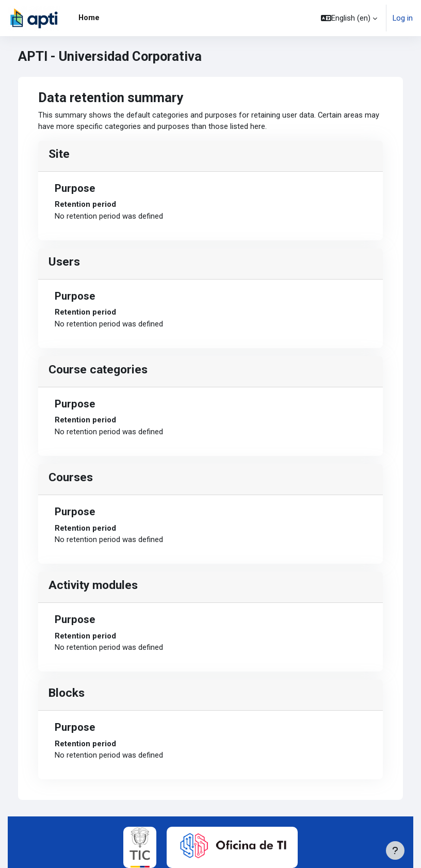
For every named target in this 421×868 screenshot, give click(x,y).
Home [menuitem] (89, 18)
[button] (349, 18)
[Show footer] (395, 850)
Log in (403, 18)
